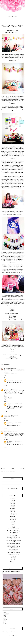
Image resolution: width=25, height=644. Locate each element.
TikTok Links (6, 27)
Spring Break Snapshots (13, 532)
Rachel (5, 368)
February (13, 556)
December (13, 513)
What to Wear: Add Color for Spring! (13, 531)
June (13, 523)
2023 (12, 500)
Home (3, 25)
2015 (12, 560)
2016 (12, 512)
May (13, 525)
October (13, 516)
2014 (12, 561)
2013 (12, 563)
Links (20, 27)
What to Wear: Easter (13, 534)
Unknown (6, 389)
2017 (12, 510)
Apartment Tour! (13, 551)
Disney (5, 612)
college (12, 359)
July (13, 521)
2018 (12, 509)
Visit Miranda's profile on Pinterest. (9, 632)
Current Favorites (11, 25)
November (13, 515)
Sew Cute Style (10, 380)
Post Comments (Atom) (11, 471)
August (13, 520)
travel (4, 622)
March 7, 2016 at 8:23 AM (12, 368)
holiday (5, 621)
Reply (5, 375)
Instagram (20, 25)
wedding (5, 624)
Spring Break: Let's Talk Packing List (14, 543)
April (13, 526)
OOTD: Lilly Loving (13, 536)
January (13, 558)
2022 (12, 502)
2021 (12, 504)
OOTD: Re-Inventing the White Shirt (13, 529)
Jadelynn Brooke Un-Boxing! (13, 554)
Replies (7, 378)
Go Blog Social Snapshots (13, 549)
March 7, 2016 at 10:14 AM (13, 415)
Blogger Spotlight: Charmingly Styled (13, 553)
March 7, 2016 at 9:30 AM (13, 389)
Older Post (22, 469)
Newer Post (3, 469)
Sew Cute (13, 17)
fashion (17, 359)
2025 (12, 499)
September (13, 518)
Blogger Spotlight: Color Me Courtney (13, 537)
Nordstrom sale (6, 614)
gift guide (5, 619)
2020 (12, 505)
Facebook (14, 27)
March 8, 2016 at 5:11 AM (13, 432)
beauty (5, 615)
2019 (12, 507)
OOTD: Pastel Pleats (13, 539)
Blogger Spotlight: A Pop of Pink (13, 545)
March (13, 528)
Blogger (15, 636)
